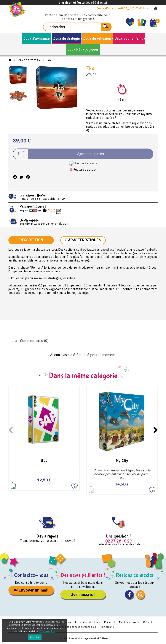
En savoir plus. (47, 631)
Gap (44, 461)
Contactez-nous (31, 575)
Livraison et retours (89, 622)
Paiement (110, 622)
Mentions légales (129, 622)
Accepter (35, 637)
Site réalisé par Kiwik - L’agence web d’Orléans (83, 639)
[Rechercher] (77, 27)
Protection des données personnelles (74, 627)
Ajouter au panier (14, 486)
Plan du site (107, 627)
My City (122, 461)
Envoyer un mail (31, 591)
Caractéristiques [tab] (83, 240)
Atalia (91, 75)
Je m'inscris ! (83, 595)
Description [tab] (31, 240)
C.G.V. (146, 622)
